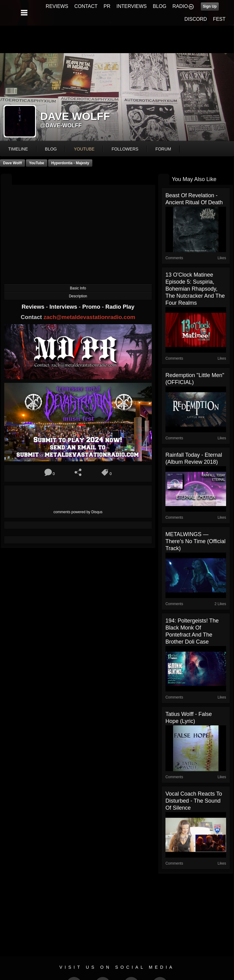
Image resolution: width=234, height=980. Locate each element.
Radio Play (120, 307)
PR (107, 6)
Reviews (34, 307)
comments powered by (78, 512)
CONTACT (86, 6)
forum (163, 149)
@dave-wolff (61, 125)
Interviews (64, 307)
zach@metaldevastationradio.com (89, 317)
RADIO (180, 6)
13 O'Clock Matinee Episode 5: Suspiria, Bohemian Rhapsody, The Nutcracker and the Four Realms (195, 289)
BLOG (160, 6)
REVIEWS (57, 6)
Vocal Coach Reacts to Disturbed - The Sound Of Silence (194, 801)
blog (51, 149)
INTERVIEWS (131, 6)
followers (125, 149)
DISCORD (196, 19)
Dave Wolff (12, 163)
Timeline (18, 149)
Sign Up (210, 6)
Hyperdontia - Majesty (70, 163)
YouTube (37, 163)
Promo (92, 307)
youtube (84, 149)
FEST (219, 19)
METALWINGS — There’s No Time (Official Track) (195, 541)
